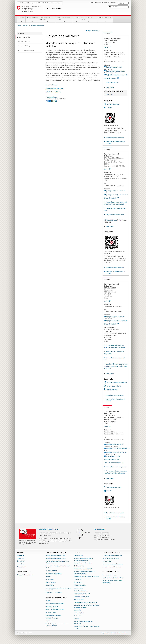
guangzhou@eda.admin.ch (116, 191)
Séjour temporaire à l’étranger (55, 604)
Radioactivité (50, 579)
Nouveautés (21, 555)
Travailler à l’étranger (52, 607)
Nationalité (78, 616)
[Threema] (52, 101)
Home (19, 26)
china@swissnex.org (113, 456)
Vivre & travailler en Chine (64, 20)
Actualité (21, 20)
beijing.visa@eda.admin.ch (115, 71)
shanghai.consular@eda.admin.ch (118, 448)
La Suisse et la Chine (105, 20)
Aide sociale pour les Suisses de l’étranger (87, 577)
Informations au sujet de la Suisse (113, 564)
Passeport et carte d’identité (83, 563)
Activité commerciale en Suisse (112, 567)
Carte (107, 47)
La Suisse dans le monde (53, 3)
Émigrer (48, 601)
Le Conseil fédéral (26, 3)
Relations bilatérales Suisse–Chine (113, 578)
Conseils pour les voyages (47, 20)
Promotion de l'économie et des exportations (112, 582)
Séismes (48, 577)
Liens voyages (50, 585)
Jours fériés (110, 88)
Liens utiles (77, 610)
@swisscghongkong (114, 386)
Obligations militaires (81, 591)
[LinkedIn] (50, 101)
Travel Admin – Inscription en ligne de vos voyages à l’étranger (87, 606)
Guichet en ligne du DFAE (49, 529)
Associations (49, 621)
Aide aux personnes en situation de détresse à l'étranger (85, 573)
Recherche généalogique (82, 597)
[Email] (56, 101)
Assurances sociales (80, 585)
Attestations (78, 582)
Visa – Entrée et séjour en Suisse (112, 555)
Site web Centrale (112, 78)
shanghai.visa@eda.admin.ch (116, 452)
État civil (77, 619)
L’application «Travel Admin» (54, 593)
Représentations (32, 20)
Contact (106, 34)
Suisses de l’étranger (52, 618)
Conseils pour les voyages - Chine (55, 555)
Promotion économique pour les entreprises (84, 623)
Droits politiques (79, 566)
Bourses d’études (79, 600)
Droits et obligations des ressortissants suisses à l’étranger (57, 625)
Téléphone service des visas (115, 215)
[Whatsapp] (54, 101)
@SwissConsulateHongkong (117, 382)
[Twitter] (48, 101)
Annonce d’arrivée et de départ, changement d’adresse (84, 559)
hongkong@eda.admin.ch (115, 317)
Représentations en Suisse (53, 615)
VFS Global (109, 95)
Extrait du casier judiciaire (82, 594)
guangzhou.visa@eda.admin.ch (117, 195)
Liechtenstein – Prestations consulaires (86, 602)
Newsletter (20, 558)
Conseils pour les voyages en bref (55, 558)
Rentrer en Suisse (51, 612)
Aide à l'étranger (51, 582)
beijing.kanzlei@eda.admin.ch (117, 75)
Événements (21, 561)
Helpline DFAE (100, 529)
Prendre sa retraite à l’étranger (55, 609)
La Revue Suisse (79, 613)
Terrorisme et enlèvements (54, 574)
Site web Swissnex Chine (114, 463)
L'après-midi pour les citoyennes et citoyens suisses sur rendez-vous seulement (116, 366)
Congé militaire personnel (55, 88)
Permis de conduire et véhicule (83, 569)
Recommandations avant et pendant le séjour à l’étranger (57, 562)
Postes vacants (21, 567)
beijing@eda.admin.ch (114, 67)
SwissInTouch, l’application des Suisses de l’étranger (87, 627)
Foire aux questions (51, 571)
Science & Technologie (109, 575)
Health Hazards (79, 555)
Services (77, 20)
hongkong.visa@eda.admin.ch (117, 321)
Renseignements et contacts (111, 558)
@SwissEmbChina (113, 104)
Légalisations (78, 579)
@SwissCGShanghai (114, 487)
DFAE (38, 3)
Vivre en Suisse (107, 561)
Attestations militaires (53, 92)
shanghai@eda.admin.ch (115, 444)
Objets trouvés (78, 588)
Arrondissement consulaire (115, 138)
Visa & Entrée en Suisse (89, 20)
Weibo (110, 108)
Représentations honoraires (25, 575)
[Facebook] (47, 101)
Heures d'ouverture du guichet (116, 467)
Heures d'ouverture (112, 82)
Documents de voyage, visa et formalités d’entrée (58, 567)
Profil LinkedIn (112, 389)
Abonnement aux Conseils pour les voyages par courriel (59, 589)
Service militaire (51, 85)
